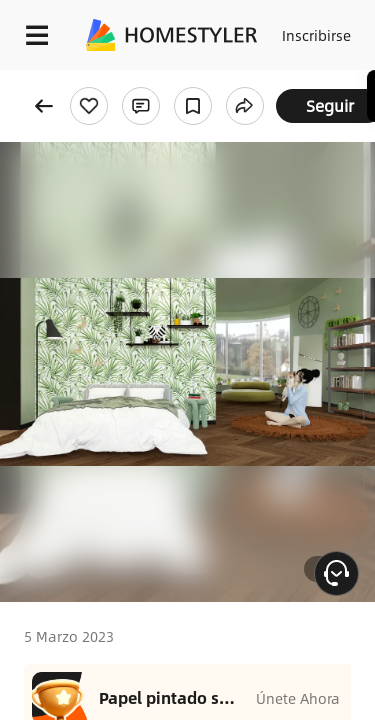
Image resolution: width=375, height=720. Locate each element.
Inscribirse (316, 35)
